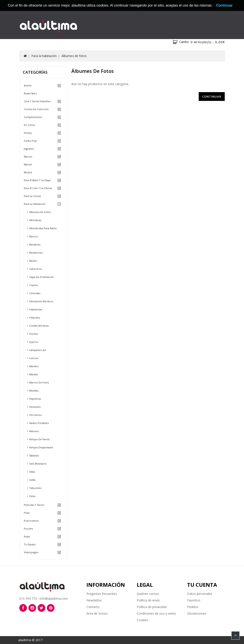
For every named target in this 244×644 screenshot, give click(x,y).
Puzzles (28, 529)
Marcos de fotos (39, 382)
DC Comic (30, 125)
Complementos (33, 117)
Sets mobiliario (38, 464)
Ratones (34, 431)
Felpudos (35, 318)
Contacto (93, 607)
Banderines (36, 253)
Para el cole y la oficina (38, 188)
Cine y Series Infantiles (37, 101)
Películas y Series (34, 505)
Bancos (33, 236)
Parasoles (35, 407)
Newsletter (94, 600)
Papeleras (35, 399)
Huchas (34, 334)
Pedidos (193, 607)
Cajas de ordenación (42, 277)
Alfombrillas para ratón (43, 228)
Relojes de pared (39, 439)
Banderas (35, 244)
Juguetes (29, 149)
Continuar (212, 97)
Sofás (32, 480)
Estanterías (36, 309)
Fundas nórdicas (39, 326)
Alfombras (35, 220)
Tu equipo (30, 544)
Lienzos (34, 358)
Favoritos (194, 600)
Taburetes (35, 488)
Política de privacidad (152, 607)
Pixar (27, 513)
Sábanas (34, 455)
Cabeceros (36, 269)
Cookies (142, 620)
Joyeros (34, 342)
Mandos (34, 366)
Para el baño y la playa (37, 180)
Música (28, 172)
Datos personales (200, 594)
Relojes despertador (41, 447)
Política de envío (148, 600)
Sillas (32, 472)
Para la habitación (44, 56)
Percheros (35, 415)
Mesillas (34, 391)
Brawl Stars (30, 93)
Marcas (28, 157)
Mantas (33, 374)
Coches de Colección (36, 109)
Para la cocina (32, 196)
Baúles (33, 261)
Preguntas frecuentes (102, 594)
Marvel (28, 164)
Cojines (34, 285)
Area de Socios (97, 613)
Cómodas (35, 293)
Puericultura (31, 521)
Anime (28, 85)
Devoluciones (197, 613)
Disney (28, 133)
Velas (32, 496)
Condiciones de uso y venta (156, 613)
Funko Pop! (30, 141)
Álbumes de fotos (74, 56)
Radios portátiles (39, 423)
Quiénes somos (148, 594)
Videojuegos (31, 552)
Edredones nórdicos (41, 301)
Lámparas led (38, 350)
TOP (235, 635)
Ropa (27, 536)
